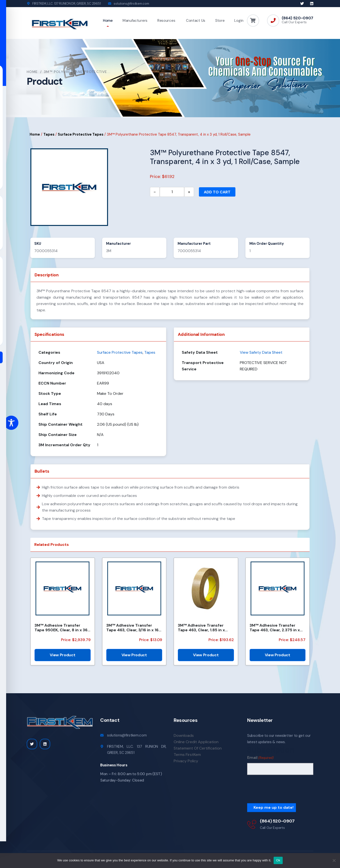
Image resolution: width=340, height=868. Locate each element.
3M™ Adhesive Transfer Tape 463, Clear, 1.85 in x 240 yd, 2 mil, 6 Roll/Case (202, 628)
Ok (278, 860)
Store (220, 21)
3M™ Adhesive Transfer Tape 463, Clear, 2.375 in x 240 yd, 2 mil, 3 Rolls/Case (275, 628)
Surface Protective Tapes (81, 135)
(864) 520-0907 (297, 18)
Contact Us (195, 21)
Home (108, 21)
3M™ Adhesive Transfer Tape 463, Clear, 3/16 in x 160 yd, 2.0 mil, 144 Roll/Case (134, 628)
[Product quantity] (172, 192)
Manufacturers (135, 21)
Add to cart (217, 192)
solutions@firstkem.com (131, 4)
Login (239, 21)
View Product (62, 655)
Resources (166, 21)
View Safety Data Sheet (261, 353)
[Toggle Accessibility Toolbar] (11, 423)
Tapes (49, 135)
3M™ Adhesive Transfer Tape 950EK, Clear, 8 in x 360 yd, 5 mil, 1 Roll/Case (62, 628)
